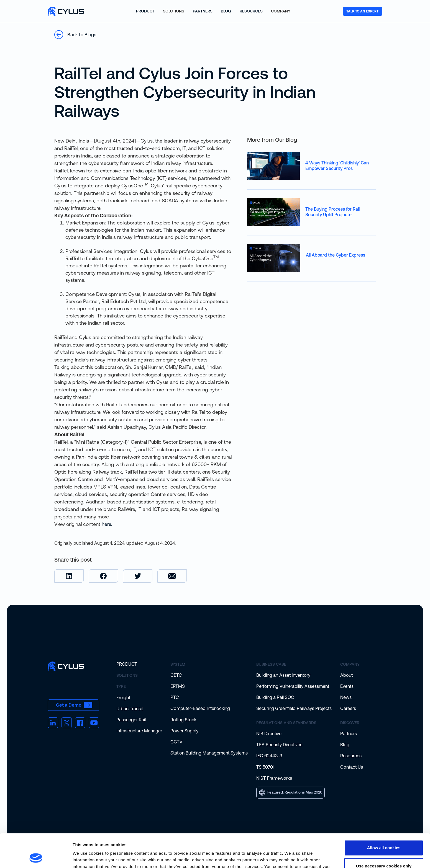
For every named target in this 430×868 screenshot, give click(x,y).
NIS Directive (269, 733)
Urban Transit (130, 709)
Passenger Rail (131, 720)
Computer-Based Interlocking (200, 708)
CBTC (176, 675)
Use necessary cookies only (384, 834)
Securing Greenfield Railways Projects (294, 708)
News (346, 697)
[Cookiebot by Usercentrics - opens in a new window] (36, 857)
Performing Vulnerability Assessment (293, 686)
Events (347, 686)
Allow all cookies (384, 816)
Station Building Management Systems (209, 753)
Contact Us (352, 767)
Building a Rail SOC (275, 697)
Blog (345, 745)
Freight (123, 697)
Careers (348, 708)
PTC (175, 697)
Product (127, 664)
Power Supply (184, 731)
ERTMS (178, 686)
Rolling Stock (183, 720)
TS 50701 (265, 767)
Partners (349, 733)
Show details (85, 857)
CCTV (176, 742)
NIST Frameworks (274, 778)
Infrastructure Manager (139, 731)
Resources (351, 756)
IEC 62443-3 (269, 756)
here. (107, 524)
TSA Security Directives (279, 745)
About (346, 675)
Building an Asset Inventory (283, 675)
